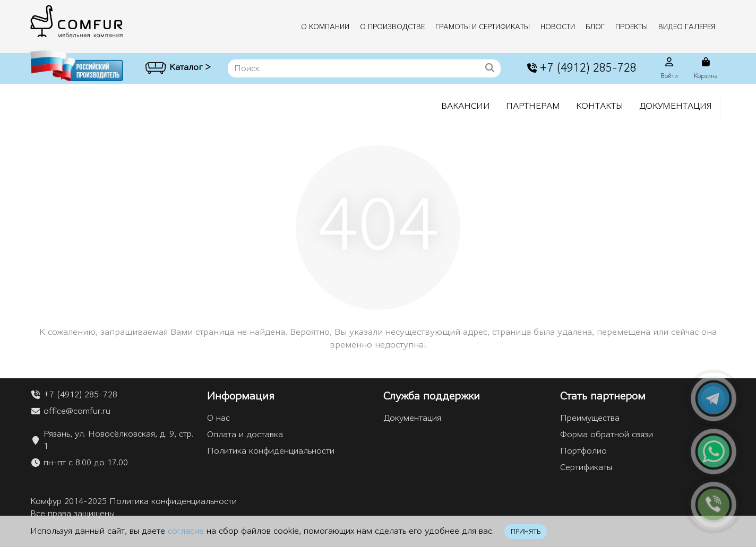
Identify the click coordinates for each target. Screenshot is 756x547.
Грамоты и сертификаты (483, 27)
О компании (325, 27)
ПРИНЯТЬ (526, 532)
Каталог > (178, 69)
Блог (595, 27)
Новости (558, 27)
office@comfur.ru (77, 411)
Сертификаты (586, 467)
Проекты (632, 27)
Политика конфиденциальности (271, 451)
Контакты (600, 106)
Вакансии (466, 106)
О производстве (392, 27)
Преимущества (590, 418)
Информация (241, 396)
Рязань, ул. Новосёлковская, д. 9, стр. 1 (118, 440)
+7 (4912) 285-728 (581, 68)
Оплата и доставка (245, 435)
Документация (676, 106)
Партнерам (533, 106)
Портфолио (583, 451)
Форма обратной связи (607, 435)
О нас (218, 418)
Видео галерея (687, 27)
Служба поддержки (432, 396)
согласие (186, 531)
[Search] (364, 68)
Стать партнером (603, 396)
